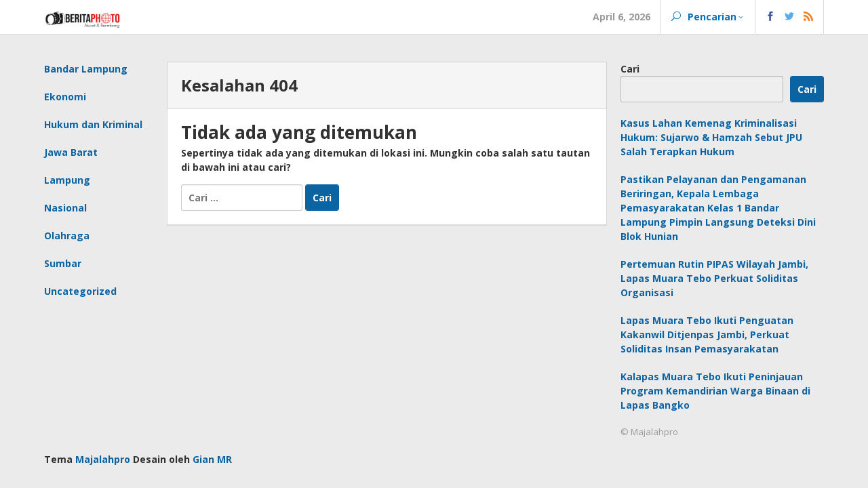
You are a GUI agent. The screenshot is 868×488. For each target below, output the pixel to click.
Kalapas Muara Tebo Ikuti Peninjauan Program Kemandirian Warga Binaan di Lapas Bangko (715, 391)
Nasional (65, 208)
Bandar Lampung (86, 69)
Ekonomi (65, 97)
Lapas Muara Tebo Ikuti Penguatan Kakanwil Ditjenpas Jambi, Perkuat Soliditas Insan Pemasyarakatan (707, 334)
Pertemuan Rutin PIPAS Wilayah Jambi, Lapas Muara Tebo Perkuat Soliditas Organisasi (714, 278)
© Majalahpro (649, 432)
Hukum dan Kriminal (93, 124)
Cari (630, 69)
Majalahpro (103, 459)
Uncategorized (80, 291)
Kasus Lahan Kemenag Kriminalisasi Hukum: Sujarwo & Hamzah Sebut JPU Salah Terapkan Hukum (711, 137)
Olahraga (67, 236)
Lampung (67, 180)
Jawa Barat (71, 152)
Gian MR (212, 459)
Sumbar (63, 263)
